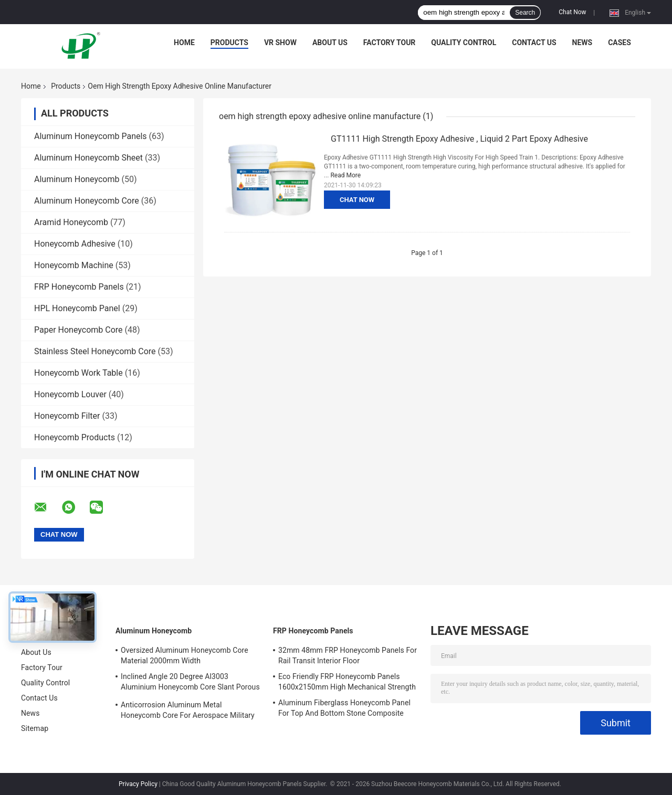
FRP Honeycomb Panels (79, 287)
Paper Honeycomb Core (78, 330)
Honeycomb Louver (70, 394)
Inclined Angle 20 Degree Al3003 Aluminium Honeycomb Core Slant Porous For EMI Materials (190, 683)
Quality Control (464, 43)
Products (229, 43)
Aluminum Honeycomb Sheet (88, 158)
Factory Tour (390, 43)
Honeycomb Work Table (78, 373)
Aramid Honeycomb (71, 222)
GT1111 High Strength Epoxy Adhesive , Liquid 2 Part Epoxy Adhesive (459, 139)
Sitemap (35, 728)
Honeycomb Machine (74, 265)
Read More (345, 175)
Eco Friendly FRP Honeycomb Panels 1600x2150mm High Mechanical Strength (347, 682)
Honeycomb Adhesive (75, 244)
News (582, 43)
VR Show (280, 43)
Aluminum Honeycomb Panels (91, 136)
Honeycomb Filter (67, 416)
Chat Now (572, 12)
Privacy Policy (138, 784)
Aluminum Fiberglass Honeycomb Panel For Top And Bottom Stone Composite (344, 708)
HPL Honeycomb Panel (77, 308)
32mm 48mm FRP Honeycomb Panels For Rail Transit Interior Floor (348, 655)
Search (525, 13)
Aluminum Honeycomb (77, 179)
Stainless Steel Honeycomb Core (95, 351)
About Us (330, 43)
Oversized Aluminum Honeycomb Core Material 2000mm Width (185, 655)
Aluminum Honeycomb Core (87, 201)
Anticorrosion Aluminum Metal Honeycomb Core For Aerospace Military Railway (188, 712)
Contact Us (534, 43)
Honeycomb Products (75, 437)
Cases (619, 43)
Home (184, 43)
